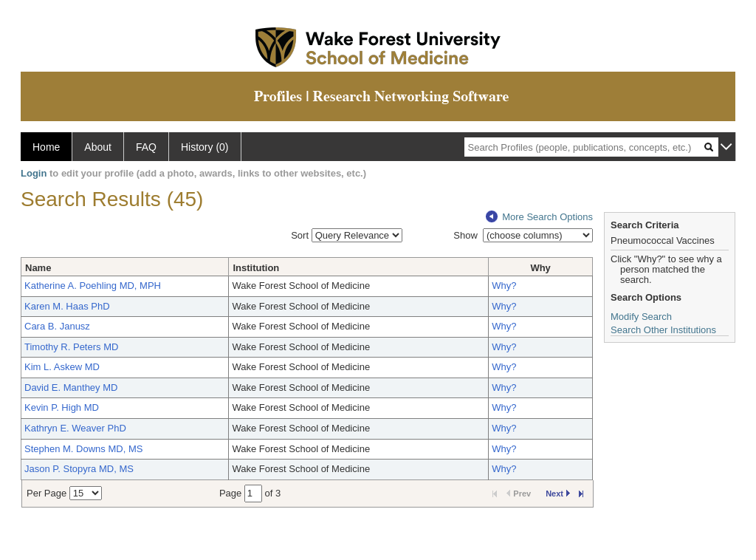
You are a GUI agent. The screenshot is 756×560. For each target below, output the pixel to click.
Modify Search (641, 317)
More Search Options (539, 217)
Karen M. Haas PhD (67, 306)
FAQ (146, 147)
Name (38, 268)
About (98, 147)
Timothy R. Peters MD (71, 347)
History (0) (205, 147)
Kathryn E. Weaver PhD (75, 428)
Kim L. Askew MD (62, 367)
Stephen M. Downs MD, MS (83, 449)
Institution (256, 268)
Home (46, 147)
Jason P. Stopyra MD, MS (79, 469)
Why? (504, 286)
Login (34, 173)
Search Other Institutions (663, 330)
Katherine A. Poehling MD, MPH (93, 286)
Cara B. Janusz (57, 326)
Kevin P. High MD (62, 407)
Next (558, 494)
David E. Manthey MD (71, 387)
